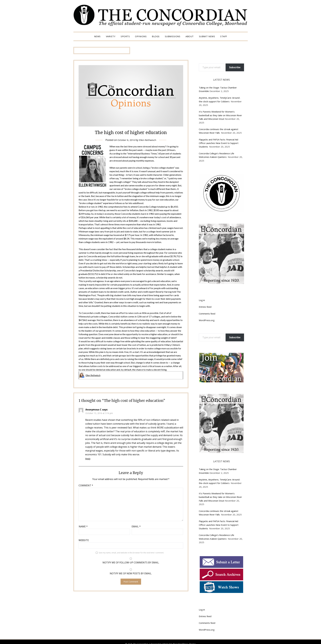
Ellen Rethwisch (148, 140)
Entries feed (205, 307)
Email (136, 526)
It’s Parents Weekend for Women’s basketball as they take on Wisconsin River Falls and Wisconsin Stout (220, 115)
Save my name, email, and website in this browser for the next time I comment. (131, 553)
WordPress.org (207, 320)
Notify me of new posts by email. (131, 573)
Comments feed (207, 314)
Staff (224, 36)
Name (83, 526)
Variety (111, 36)
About (190, 36)
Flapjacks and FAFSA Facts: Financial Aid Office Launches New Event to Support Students (219, 143)
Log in (202, 300)
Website (84, 540)
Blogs (156, 36)
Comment (86, 485)
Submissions (173, 36)
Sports (125, 36)
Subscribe (235, 67)
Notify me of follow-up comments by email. (131, 562)
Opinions (141, 36)
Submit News (207, 36)
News (97, 36)
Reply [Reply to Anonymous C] (88, 458)
